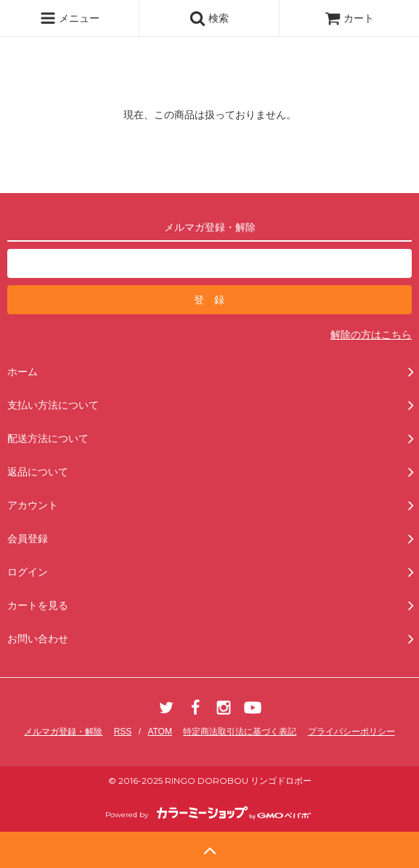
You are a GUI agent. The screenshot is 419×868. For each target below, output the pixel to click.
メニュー (70, 18)
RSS (123, 732)
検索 (209, 18)
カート (349, 18)
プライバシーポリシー (351, 732)
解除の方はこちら (371, 335)
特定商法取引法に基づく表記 (240, 732)
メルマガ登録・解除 (63, 732)
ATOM (160, 732)
